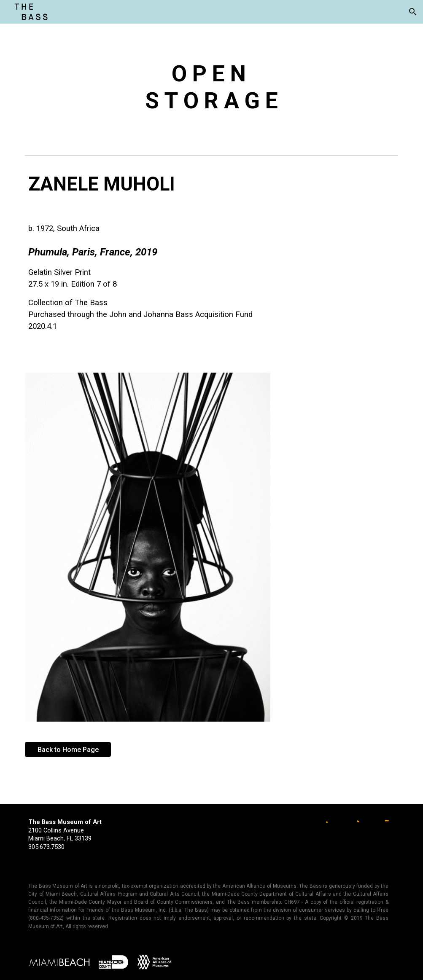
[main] (211, 88)
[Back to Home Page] (68, 750)
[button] (413, 12)
